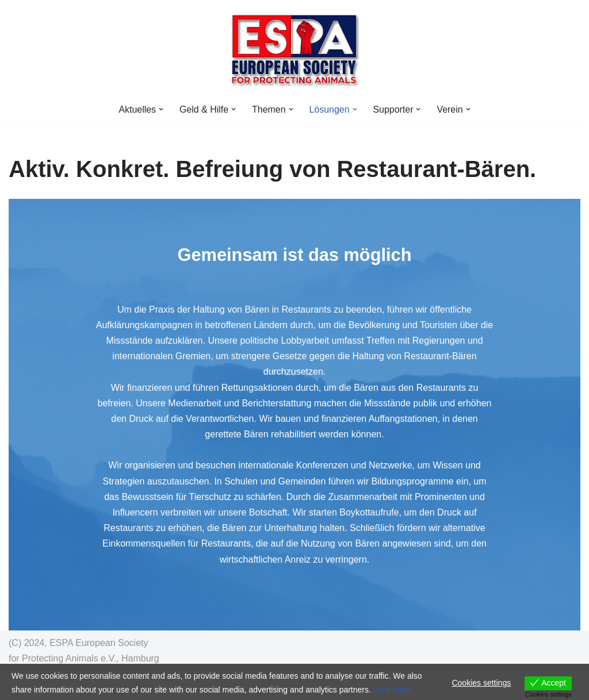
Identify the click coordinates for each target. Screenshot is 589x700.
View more (392, 690)
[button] (160, 109)
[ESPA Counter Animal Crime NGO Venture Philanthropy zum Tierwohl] (295, 49)
